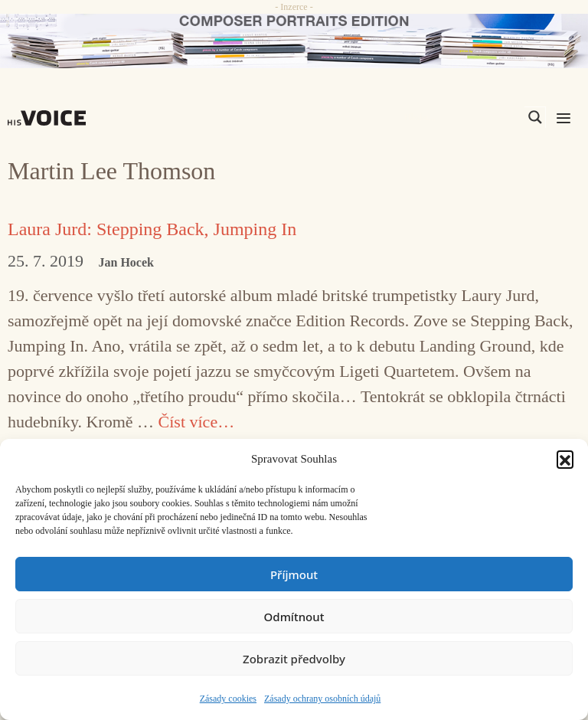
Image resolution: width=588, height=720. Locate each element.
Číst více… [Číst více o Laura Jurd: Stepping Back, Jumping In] (197, 422)
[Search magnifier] (535, 117)
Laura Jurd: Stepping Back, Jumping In (152, 229)
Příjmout (294, 574)
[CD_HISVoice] (294, 41)
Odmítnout (294, 617)
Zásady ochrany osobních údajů (322, 699)
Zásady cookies (228, 699)
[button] (565, 459)
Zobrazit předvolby (294, 659)
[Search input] (462, 117)
